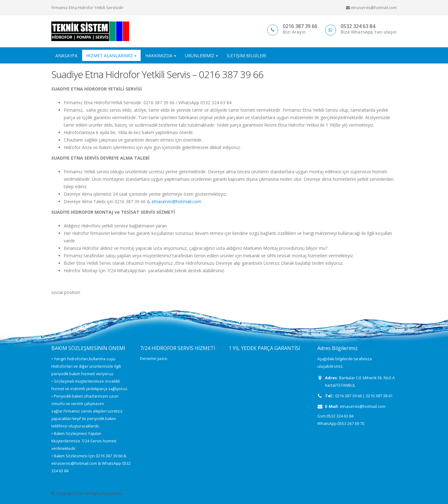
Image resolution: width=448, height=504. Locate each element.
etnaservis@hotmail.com (176, 201)
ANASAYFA (66, 56)
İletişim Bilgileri (247, 56)
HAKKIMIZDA (159, 56)
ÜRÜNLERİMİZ (200, 56)
